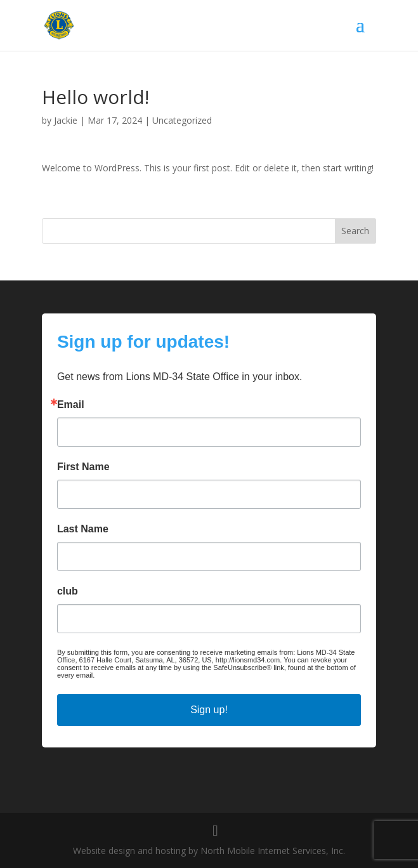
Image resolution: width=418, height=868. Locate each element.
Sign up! (209, 710)
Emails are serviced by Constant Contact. (160, 675)
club (68, 591)
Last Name (83, 529)
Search (355, 231)
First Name (83, 467)
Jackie (66, 120)
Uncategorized (182, 120)
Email (71, 405)
